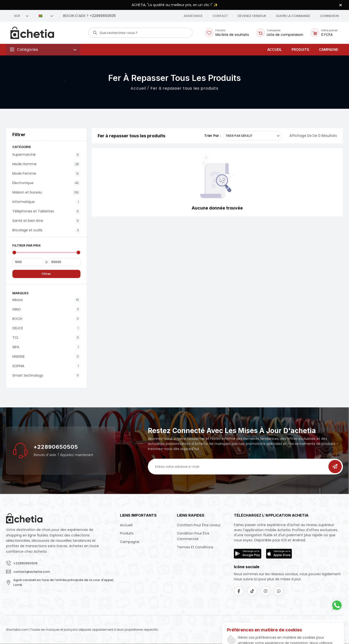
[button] (220, 16)
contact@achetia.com (32, 572)
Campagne (329, 50)
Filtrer (46, 274)
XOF (21, 16)
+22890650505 (56, 447)
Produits (300, 50)
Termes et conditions (195, 547)
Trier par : (213, 136)
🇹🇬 (46, 16)
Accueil (275, 50)
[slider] (14, 252)
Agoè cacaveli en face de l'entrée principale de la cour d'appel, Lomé (64, 582)
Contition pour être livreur (199, 525)
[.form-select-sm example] (253, 136)
